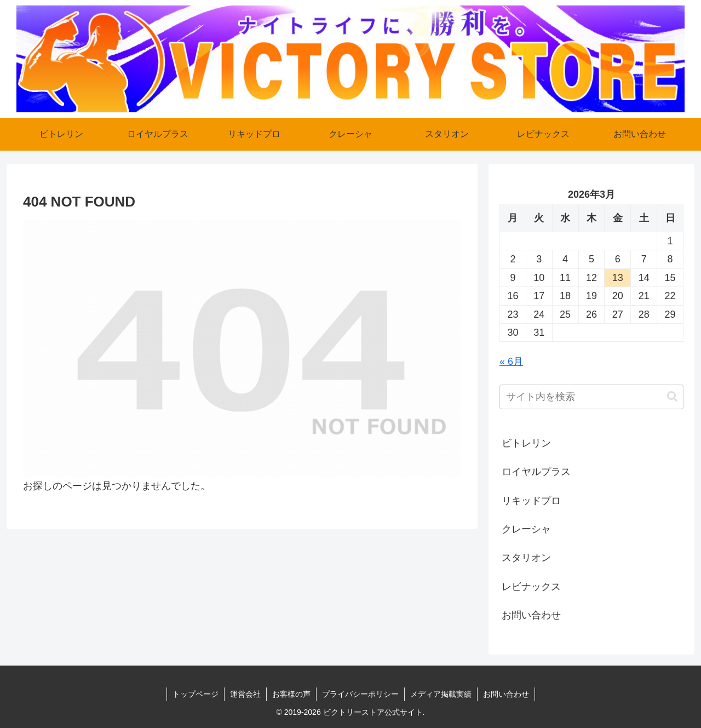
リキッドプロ (531, 501)
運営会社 (245, 694)
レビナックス (531, 587)
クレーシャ (526, 529)
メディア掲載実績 (441, 694)
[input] (591, 397)
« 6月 (511, 362)
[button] (672, 396)
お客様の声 (291, 694)
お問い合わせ (531, 615)
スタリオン (526, 558)
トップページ (196, 694)
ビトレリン (526, 443)
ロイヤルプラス (536, 472)
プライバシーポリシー (360, 694)
